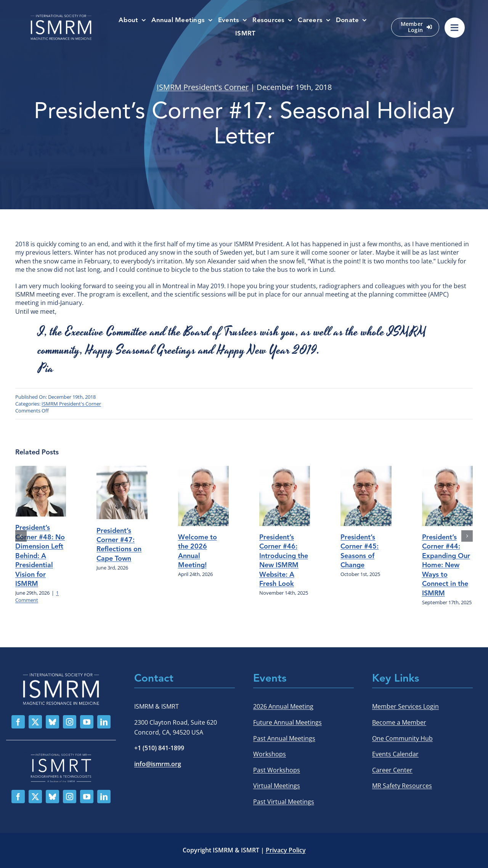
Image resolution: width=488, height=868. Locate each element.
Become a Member (399, 722)
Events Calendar (395, 754)
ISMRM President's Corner (203, 87)
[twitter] (35, 722)
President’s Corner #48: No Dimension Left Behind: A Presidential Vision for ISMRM (40, 556)
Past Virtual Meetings (284, 802)
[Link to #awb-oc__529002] (455, 28)
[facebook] (18, 722)
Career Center (392, 770)
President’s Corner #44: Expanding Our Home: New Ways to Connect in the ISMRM (446, 565)
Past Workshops (277, 770)
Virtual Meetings (277, 786)
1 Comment (37, 597)
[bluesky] (52, 722)
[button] (21, 536)
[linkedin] (104, 722)
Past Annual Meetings (284, 738)
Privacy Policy (286, 850)
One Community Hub (402, 738)
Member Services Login (405, 706)
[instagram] (70, 722)
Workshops (270, 754)
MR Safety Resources (402, 786)
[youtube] (87, 722)
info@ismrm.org (158, 764)
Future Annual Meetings (287, 722)
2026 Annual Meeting (283, 706)
